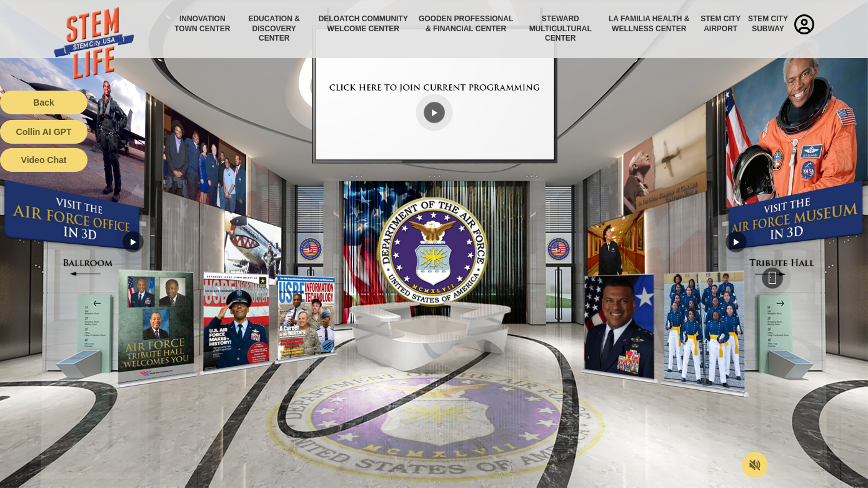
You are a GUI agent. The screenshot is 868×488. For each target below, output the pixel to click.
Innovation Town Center (202, 24)
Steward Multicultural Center (561, 28)
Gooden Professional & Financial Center (466, 24)
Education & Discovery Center (274, 28)
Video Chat (44, 160)
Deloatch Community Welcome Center (363, 24)
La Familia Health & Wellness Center (649, 24)
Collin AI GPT (44, 132)
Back (43, 102)
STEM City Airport (721, 24)
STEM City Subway (768, 24)
